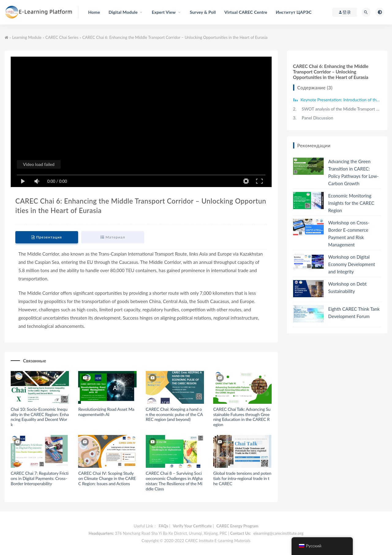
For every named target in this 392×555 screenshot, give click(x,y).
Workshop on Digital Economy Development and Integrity (352, 264)
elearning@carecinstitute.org (278, 533)
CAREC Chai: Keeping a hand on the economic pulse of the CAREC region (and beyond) (174, 414)
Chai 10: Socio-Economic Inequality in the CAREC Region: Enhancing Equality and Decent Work (40, 417)
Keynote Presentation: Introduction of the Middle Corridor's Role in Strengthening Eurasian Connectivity (340, 100)
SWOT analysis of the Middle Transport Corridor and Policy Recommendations (337, 109)
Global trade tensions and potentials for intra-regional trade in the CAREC (242, 478)
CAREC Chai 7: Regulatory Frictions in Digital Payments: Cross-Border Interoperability (40, 478)
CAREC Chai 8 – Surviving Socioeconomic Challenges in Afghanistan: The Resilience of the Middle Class (174, 481)
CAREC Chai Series (62, 37)
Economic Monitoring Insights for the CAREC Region (351, 203)
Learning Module (27, 37)
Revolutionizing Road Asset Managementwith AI (106, 412)
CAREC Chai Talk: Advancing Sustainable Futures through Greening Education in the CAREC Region (242, 417)
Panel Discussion (313, 118)
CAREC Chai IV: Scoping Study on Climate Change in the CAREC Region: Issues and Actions (107, 478)
